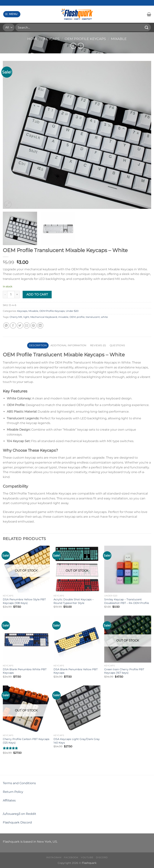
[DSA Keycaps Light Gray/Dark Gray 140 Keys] (77, 709)
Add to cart (37, 294)
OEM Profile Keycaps (85, 39)
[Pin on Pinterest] (33, 325)
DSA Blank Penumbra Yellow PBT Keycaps (76, 671)
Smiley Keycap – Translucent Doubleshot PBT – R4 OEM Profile (127, 601)
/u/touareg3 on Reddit (20, 814)
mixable (63, 317)
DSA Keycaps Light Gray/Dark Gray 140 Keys (77, 741)
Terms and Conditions (19, 783)
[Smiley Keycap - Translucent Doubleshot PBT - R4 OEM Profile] (128, 569)
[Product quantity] (11, 295)
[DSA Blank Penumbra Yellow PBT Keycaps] (77, 639)
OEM (73, 317)
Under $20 (72, 311)
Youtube (87, 857)
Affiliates (9, 800)
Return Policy (13, 792)
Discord (102, 857)
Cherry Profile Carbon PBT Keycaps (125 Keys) (26, 741)
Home (33, 39)
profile (81, 317)
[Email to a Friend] (27, 325)
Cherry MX (16, 317)
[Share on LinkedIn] (40, 325)
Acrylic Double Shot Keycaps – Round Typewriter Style (74, 601)
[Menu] (12, 14)
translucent (93, 317)
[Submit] (147, 27)
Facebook (71, 857)
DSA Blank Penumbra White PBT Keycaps (25, 671)
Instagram (54, 857)
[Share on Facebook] (13, 325)
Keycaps (52, 39)
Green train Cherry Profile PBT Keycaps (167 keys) (124, 671)
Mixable (119, 39)
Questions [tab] (117, 345)
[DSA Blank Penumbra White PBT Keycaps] (26, 639)
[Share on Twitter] (20, 325)
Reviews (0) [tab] (98, 345)
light (26, 317)
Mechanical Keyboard (44, 317)
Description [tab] (38, 345)
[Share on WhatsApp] (6, 325)
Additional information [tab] (69, 345)
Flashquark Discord (17, 822)
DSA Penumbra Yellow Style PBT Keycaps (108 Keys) (24, 601)
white (104, 317)
